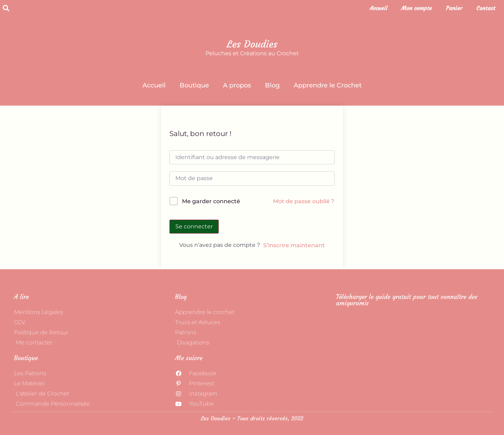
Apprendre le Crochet (328, 85)
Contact (486, 8)
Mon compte (416, 8)
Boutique (194, 85)
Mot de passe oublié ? (304, 201)
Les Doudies (252, 44)
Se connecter (194, 226)
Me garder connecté (211, 201)
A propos (237, 85)
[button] (6, 8)
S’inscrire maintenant (294, 245)
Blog (272, 85)
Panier (454, 8)
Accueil (378, 8)
